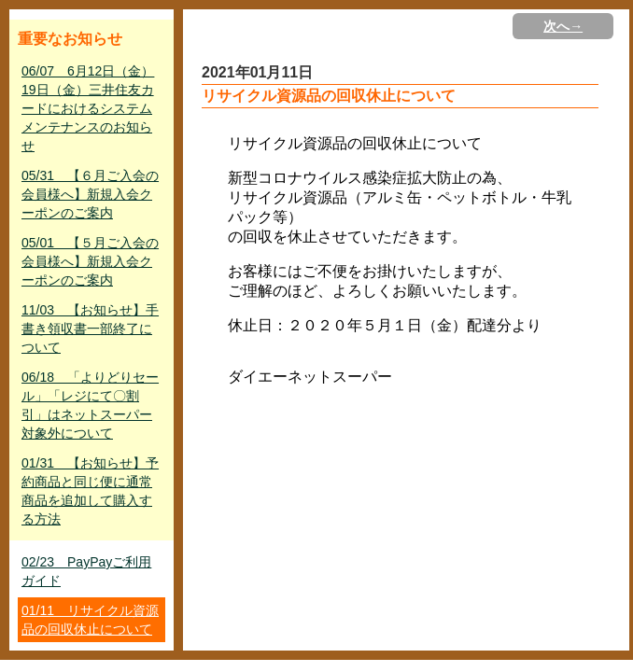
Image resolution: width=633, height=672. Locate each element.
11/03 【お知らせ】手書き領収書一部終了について (90, 329)
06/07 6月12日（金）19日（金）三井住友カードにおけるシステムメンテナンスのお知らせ (88, 108)
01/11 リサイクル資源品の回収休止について (90, 620)
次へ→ (563, 26)
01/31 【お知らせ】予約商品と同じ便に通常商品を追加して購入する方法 (90, 491)
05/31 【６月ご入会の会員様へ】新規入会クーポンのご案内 (90, 194)
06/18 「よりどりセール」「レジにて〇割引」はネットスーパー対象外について (90, 405)
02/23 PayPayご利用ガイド (86, 571)
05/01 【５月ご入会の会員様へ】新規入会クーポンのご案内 (90, 261)
